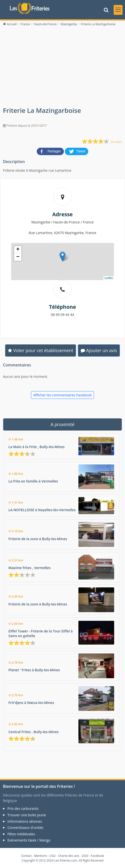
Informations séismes (25, 821)
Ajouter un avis (99, 350)
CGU (53, 856)
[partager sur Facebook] (51, 151)
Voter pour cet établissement (41, 350)
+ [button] (18, 250)
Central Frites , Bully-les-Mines (34, 732)
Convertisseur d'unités (25, 828)
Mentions (41, 856)
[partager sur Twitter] (77, 151)
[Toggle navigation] (118, 10)
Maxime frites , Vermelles (29, 568)
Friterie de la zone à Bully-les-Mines (38, 539)
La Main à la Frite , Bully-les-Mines (36, 447)
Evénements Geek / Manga (29, 840)
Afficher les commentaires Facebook (62, 395)
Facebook (98, 856)
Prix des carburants (23, 808)
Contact (26, 856)
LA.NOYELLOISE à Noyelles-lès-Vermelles (42, 510)
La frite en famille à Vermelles (33, 481)
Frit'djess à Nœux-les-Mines (31, 703)
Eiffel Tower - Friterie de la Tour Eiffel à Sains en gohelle (41, 633)
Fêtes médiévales (21, 834)
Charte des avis (69, 856)
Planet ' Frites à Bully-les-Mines (34, 670)
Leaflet (109, 278)
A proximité (62, 424)
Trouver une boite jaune (27, 815)
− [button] (18, 257)
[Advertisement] (62, 70)
